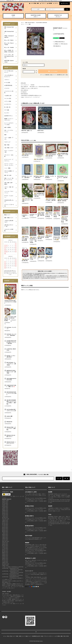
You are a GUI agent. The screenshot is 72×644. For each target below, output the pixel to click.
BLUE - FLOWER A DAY (13, 317)
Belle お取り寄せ (38, 159)
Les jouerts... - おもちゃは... (33, 215)
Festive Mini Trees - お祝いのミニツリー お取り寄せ (27, 200)
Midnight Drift (9, 422)
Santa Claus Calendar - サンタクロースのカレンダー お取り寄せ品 (33, 240)
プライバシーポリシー (49, 636)
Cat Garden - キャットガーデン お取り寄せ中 (27, 177)
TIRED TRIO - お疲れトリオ (27, 131)
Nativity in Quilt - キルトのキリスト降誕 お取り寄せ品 (25, 238)
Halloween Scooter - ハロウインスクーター (11, 443)
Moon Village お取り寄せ (25, 260)
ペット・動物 (28, 24)
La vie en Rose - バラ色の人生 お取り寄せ (7, 319)
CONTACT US (58, 16)
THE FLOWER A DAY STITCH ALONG (11, 379)
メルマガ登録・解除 (35, 3)
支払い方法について (11, 636)
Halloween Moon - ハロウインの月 (33, 258)
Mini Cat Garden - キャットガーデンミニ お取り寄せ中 (63, 178)
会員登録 (50, 3)
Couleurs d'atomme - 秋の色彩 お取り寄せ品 (41, 215)
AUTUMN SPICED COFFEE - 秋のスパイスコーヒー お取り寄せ (11, 342)
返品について (53, 75)
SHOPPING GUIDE (36, 16)
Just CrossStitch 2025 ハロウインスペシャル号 (11, 410)
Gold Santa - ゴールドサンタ (11, 328)
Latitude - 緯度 (9, 416)
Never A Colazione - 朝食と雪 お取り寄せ (63, 200)
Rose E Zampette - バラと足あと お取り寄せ (51, 200)
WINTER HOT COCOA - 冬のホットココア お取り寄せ (11, 372)
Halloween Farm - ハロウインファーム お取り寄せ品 (49, 215)
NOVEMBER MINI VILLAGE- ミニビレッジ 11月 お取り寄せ (39, 195)
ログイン (56, 3)
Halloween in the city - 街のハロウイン (11, 436)
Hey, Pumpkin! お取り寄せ (65, 236)
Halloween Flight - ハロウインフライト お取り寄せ (11, 429)
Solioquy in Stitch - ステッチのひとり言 (57, 238)
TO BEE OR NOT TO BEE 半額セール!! (11, 386)
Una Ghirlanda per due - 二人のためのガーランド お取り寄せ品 (65, 219)
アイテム (64, 3)
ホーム (22, 23)
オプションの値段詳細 (45, 75)
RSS (64, 636)
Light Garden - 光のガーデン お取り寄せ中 (39, 177)
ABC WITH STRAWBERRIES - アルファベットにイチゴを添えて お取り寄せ (11, 402)
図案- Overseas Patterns (30, 23)
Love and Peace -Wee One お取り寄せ (41, 237)
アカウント (44, 3)
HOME (13, 16)
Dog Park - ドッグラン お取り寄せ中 (51, 177)
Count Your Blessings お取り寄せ (49, 236)
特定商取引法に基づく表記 (62, 75)
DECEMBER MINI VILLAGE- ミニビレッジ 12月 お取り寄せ (63, 155)
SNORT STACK (40, 131)
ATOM (67, 636)
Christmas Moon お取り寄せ (41, 258)
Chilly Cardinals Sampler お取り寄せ (27, 154)
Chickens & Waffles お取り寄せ (49, 258)
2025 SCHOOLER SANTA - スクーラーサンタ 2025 (11, 393)
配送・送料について (20, 636)
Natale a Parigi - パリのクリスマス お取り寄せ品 (57, 215)
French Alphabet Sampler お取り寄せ (51, 155)
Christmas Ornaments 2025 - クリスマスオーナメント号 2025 (10, 302)
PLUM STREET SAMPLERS (42, 23)
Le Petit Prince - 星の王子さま (11, 350)
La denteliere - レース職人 (25, 216)
